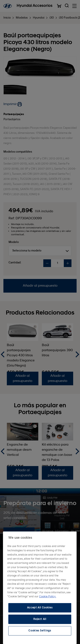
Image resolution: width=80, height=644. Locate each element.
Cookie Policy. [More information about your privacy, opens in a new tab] (48, 597)
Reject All (40, 619)
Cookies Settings (40, 631)
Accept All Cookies (40, 608)
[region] (40, 588)
